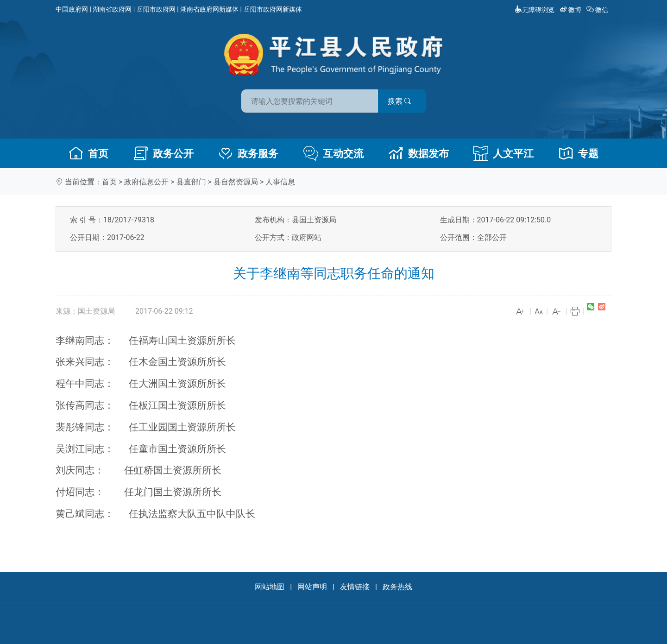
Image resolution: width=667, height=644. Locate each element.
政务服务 (248, 153)
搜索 (400, 101)
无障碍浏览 (535, 10)
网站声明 (312, 587)
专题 (579, 153)
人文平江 (503, 153)
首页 (88, 153)
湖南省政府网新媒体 (209, 9)
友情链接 (355, 587)
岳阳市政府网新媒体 (273, 9)
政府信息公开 (146, 182)
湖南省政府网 (112, 9)
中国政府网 (72, 9)
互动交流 (333, 153)
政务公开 (164, 153)
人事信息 (280, 182)
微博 (571, 10)
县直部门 (191, 182)
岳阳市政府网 (156, 9)
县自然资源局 (236, 182)
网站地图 (270, 587)
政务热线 (397, 587)
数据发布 (419, 153)
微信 (598, 10)
